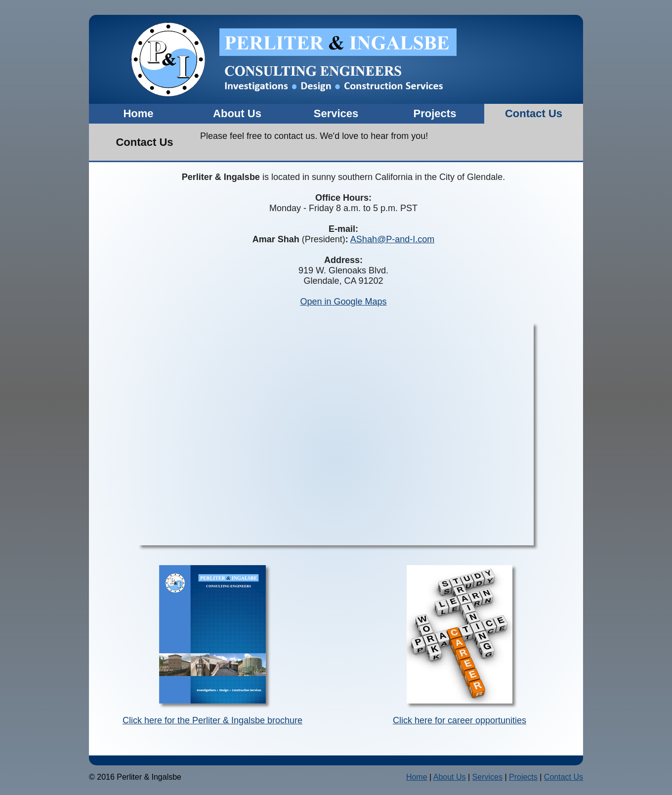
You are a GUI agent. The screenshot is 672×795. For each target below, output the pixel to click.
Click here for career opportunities (460, 720)
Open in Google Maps (343, 302)
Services (336, 113)
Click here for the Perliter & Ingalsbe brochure (212, 720)
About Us (237, 113)
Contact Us (534, 113)
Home (138, 113)
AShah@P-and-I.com (392, 239)
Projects (435, 113)
